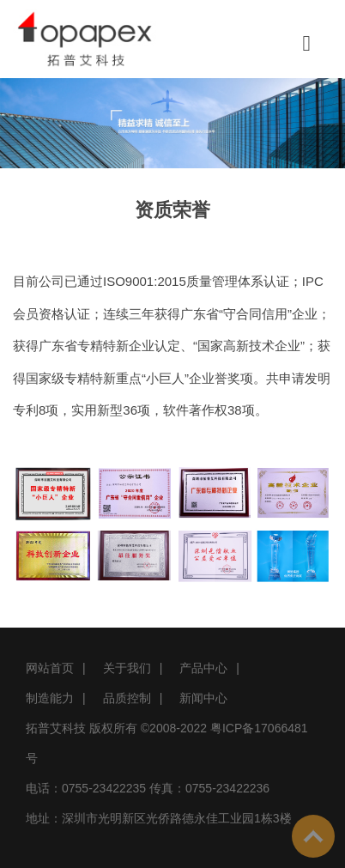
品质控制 (127, 698)
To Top (313, 836)
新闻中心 (203, 698)
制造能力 (50, 698)
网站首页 (50, 668)
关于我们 (127, 668)
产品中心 (203, 668)
